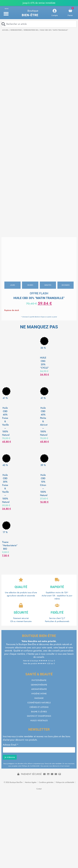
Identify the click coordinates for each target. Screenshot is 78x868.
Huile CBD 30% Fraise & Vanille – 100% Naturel (6, 488)
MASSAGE (39, 698)
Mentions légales (31, 782)
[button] (6, 14)
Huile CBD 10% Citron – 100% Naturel (44, 485)
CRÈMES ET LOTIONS (39, 707)
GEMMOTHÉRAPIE (39, 685)
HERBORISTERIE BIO (31, 30)
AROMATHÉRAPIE (39, 689)
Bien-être (30, 15)
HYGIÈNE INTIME (39, 694)
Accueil (5, 30)
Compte (55, 15)
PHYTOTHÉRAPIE (39, 680)
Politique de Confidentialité (31, 766)
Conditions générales (46, 782)
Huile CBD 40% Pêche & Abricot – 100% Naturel (44, 421)
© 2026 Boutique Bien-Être (13, 782)
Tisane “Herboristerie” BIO (10, 545)
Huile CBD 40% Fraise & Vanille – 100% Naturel (6, 421)
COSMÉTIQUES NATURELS (39, 703)
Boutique (33, 11)
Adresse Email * (11, 745)
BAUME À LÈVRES (39, 712)
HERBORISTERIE (16, 30)
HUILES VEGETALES (39, 720)
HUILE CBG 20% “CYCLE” (45, 363)
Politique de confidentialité (65, 782)
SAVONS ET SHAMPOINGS (39, 716)
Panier (70, 15)
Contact (39, 789)
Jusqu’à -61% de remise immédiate (39, 3)
